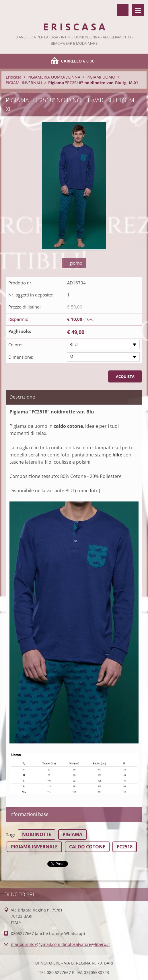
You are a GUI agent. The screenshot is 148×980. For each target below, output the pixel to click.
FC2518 (125, 847)
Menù (138, 10)
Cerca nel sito (123, 10)
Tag (10, 835)
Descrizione (22, 397)
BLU (74, 344)
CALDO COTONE (87, 847)
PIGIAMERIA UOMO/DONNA (54, 77)
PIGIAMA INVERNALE (34, 847)
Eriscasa (14, 77)
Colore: (15, 345)
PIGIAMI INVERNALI (24, 83)
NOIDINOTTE (37, 834)
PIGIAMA (72, 834)
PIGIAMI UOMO (101, 77)
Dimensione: (21, 357)
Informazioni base (29, 814)
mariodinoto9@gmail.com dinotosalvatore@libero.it (60, 944)
